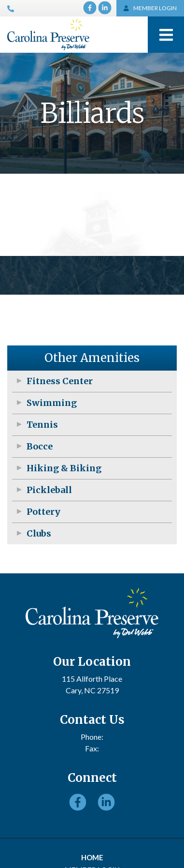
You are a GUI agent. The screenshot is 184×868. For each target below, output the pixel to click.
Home (92, 857)
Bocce (40, 446)
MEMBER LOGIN (150, 8)
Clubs (39, 533)
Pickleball (49, 490)
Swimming (52, 403)
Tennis (42, 425)
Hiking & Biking (64, 468)
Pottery (43, 512)
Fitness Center (60, 381)
